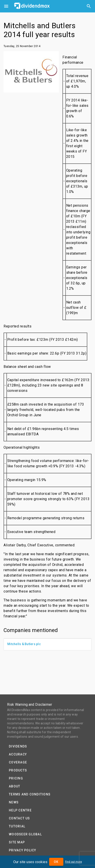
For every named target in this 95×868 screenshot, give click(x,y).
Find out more (74, 862)
